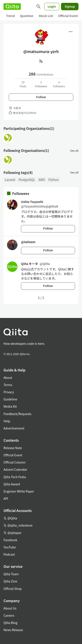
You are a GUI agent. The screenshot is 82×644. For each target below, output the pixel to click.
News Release (13, 630)
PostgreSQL (27, 180)
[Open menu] (71, 32)
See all (74, 150)
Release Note (13, 448)
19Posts (23, 84)
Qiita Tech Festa (15, 477)
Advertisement (14, 428)
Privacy (9, 392)
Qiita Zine (10, 581)
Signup (70, 6)
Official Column (15, 462)
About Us (10, 608)
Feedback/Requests (17, 414)
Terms (8, 385)
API (6, 498)
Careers (9, 615)
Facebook (10, 540)
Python (53, 180)
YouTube (10, 547)
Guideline (10, 399)
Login (52, 6)
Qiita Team (11, 574)
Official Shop (13, 589)
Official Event (68, 16)
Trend (10, 16)
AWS (42, 180)
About (8, 378)
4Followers (59, 84)
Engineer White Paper (19, 491)
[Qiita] (12, 7)
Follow (41, 97)
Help (7, 421)
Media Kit (10, 406)
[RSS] (41, 61)
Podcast (9, 554)
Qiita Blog (10, 623)
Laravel (10, 180)
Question (27, 16)
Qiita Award (12, 484)
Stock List (46, 16)
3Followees (41, 84)
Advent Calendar (15, 469)
